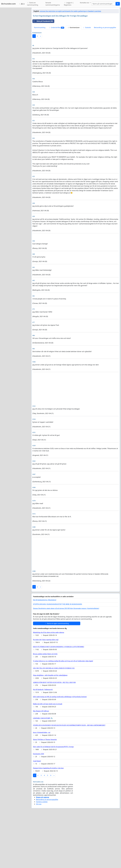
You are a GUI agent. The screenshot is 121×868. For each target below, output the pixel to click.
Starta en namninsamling (32, 4)
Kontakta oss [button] (85, 3)
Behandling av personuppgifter (105, 28)
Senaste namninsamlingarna (53, 4)
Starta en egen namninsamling (57, 676)
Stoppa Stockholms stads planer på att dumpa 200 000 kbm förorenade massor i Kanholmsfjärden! (66, 661)
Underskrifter (56, 28)
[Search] (104, 4)
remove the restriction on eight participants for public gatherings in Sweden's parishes (70, 11)
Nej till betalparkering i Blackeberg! (45, 653)
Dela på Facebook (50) (43, 21)
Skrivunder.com (8, 4)
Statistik (87, 28)
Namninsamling (40, 28)
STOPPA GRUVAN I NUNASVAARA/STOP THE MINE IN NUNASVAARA (58, 657)
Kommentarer (73, 28)
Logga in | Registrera (69, 4)
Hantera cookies (42, 855)
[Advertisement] (76, 54)
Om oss (39, 857)
